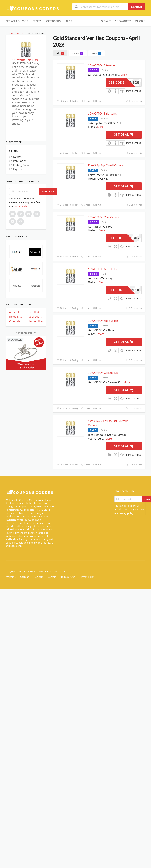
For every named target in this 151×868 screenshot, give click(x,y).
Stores (37, 21)
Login (140, 21)
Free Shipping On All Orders (106, 165)
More (124, 75)
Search (137, 7)
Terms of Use (68, 577)
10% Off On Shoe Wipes (103, 320)
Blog (69, 21)
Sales (96, 53)
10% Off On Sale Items (102, 113)
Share (86, 101)
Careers (52, 577)
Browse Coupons (17, 21)
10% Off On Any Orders (103, 269)
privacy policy (21, 206)
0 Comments (134, 101)
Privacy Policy (87, 577)
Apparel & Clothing (16, 312)
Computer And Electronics (16, 321)
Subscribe (48, 191)
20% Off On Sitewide (101, 65)
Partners (39, 577)
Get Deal (123, 135)
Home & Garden (16, 317)
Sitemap (25, 577)
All (60, 53)
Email (98, 101)
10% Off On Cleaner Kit (103, 373)
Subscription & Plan (36, 317)
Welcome (11, 577)
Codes (78, 53)
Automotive (36, 321)
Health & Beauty (36, 312)
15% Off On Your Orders (104, 217)
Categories (53, 21)
